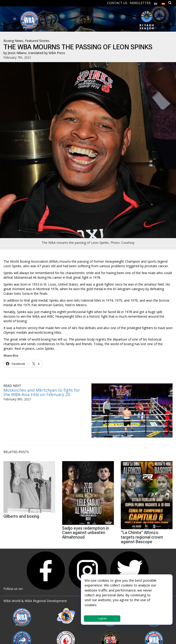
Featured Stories (37, 41)
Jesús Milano (17, 53)
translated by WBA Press (47, 53)
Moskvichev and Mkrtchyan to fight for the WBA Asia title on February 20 (42, 392)
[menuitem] (156, 3)
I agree (102, 618)
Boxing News (13, 41)
